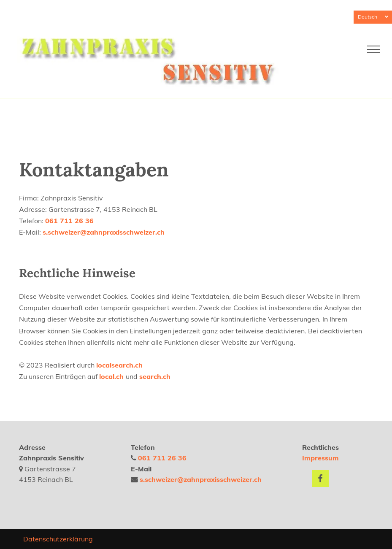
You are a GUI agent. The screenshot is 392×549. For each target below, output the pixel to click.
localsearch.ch (119, 365)
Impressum (320, 458)
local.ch (112, 376)
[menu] (373, 49)
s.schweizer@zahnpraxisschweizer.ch (104, 232)
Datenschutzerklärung (58, 539)
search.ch (155, 376)
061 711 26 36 (69, 221)
